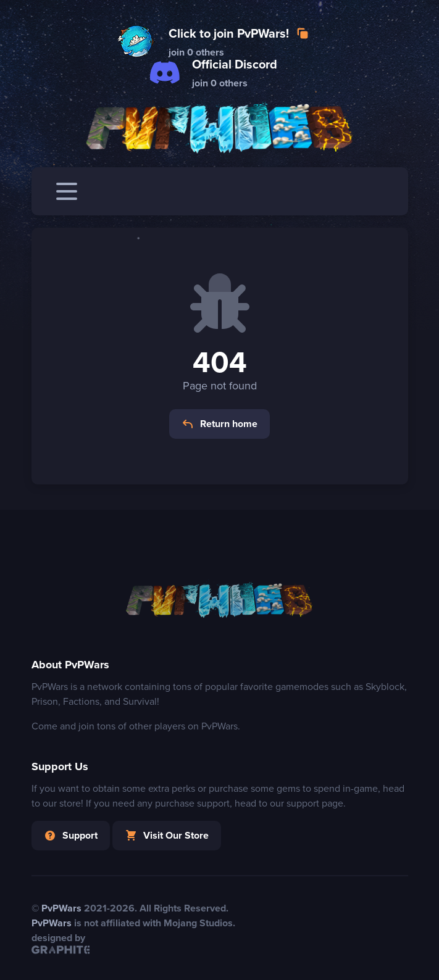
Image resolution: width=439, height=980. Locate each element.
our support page (307, 803)
